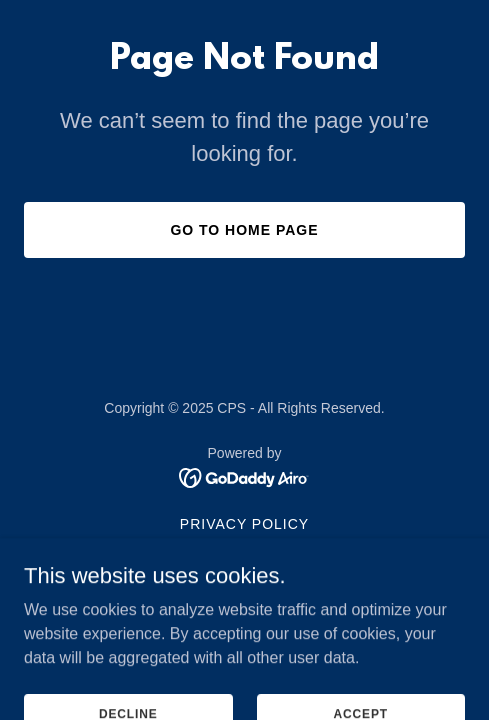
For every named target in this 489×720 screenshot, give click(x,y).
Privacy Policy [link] (244, 524)
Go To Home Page (244, 230)
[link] (244, 476)
